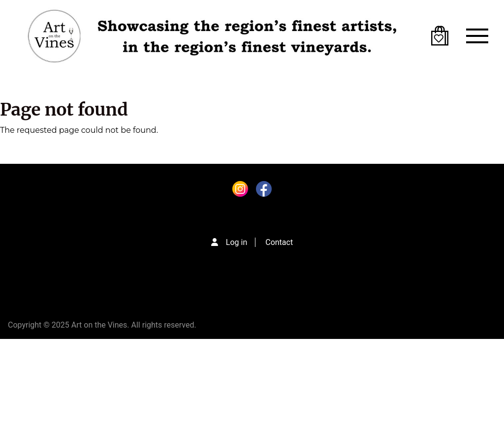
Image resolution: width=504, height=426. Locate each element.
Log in (236, 242)
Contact (279, 242)
